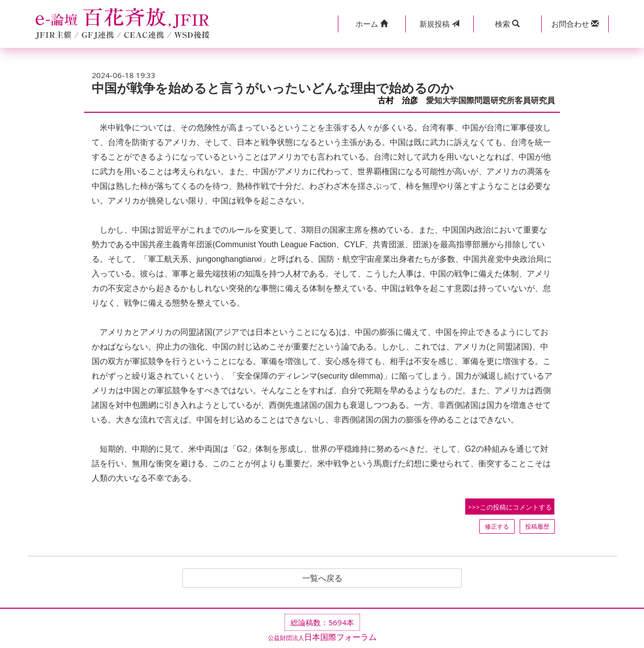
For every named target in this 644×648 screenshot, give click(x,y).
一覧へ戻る (322, 578)
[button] (372, 24)
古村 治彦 (398, 100)
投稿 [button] (439, 24)
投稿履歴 (537, 526)
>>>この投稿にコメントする (510, 507)
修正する (497, 526)
